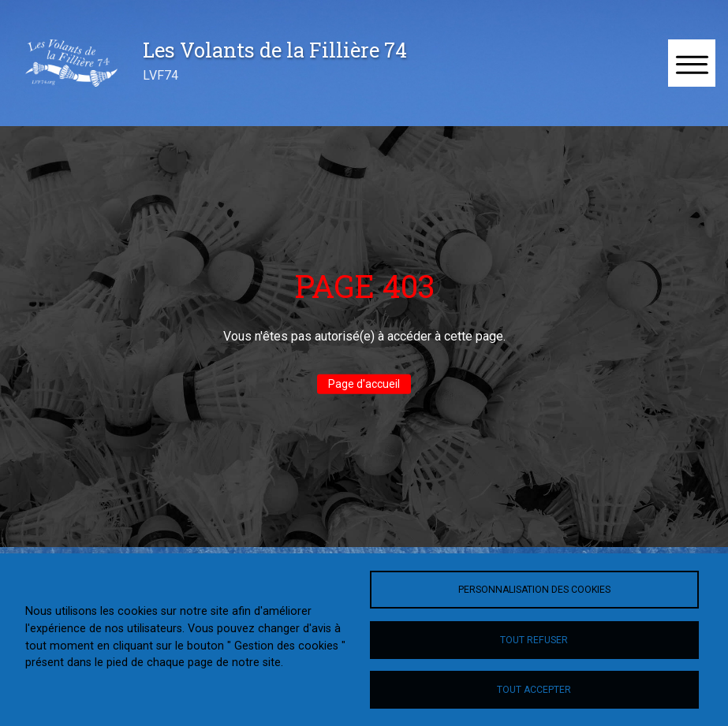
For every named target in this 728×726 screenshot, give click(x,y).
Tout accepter (534, 690)
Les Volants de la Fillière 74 (275, 50)
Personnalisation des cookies (534, 590)
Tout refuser (534, 640)
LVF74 (161, 75)
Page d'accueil (364, 384)
